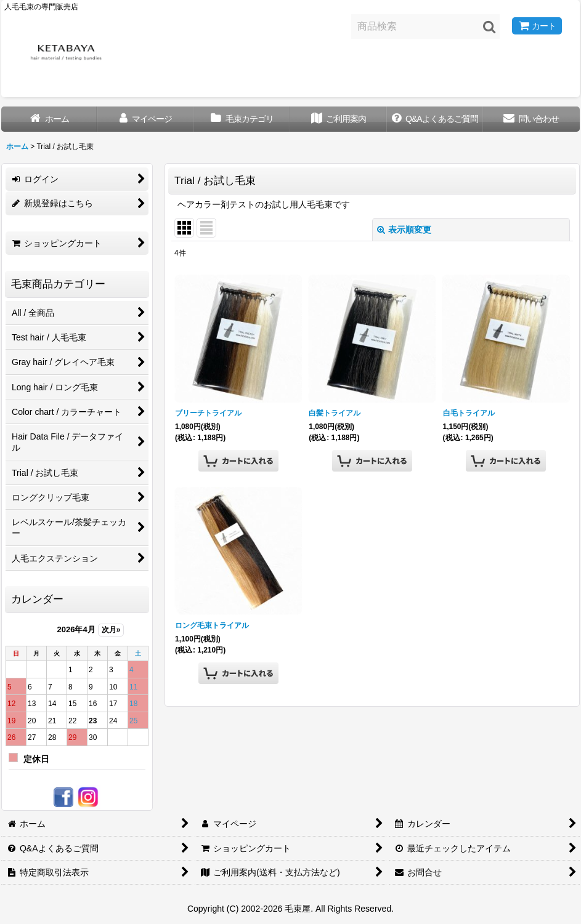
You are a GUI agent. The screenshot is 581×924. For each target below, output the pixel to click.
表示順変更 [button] (404, 230)
